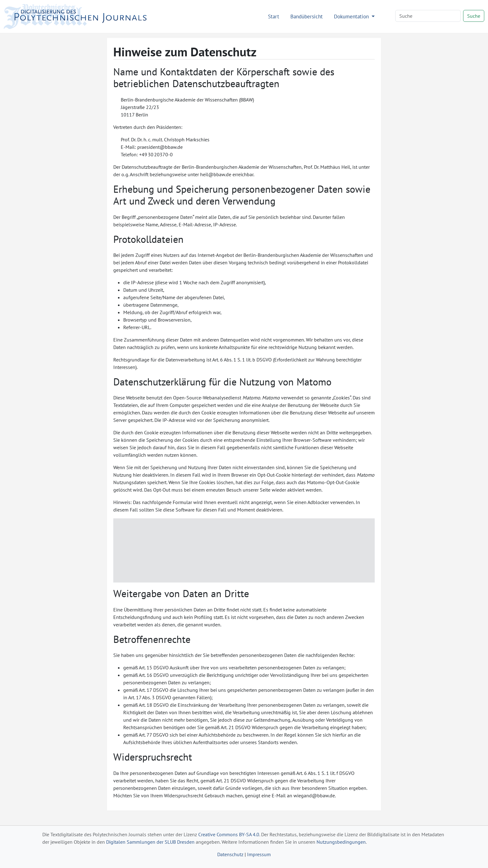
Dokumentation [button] (352, 16)
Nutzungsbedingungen (341, 842)
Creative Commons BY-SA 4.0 (229, 834)
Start (274, 16)
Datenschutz (230, 854)
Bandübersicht (307, 16)
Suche (474, 16)
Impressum (259, 854)
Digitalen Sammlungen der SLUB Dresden (150, 842)
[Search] (428, 16)
